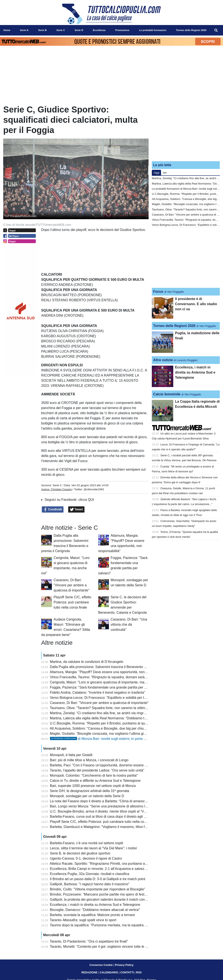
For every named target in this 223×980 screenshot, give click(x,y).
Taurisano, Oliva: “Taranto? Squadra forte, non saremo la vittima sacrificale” (107, 708)
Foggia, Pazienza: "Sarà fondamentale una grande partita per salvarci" (104, 687)
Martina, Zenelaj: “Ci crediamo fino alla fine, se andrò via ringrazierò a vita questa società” (118, 713)
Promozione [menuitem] (122, 30)
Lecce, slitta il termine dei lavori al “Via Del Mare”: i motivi (93, 848)
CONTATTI (127, 972)
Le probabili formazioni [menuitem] (153, 30)
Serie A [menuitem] (24, 30)
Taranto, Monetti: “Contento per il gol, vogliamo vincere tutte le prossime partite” (110, 947)
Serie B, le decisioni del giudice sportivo (80, 853)
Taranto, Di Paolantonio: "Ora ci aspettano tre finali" (89, 941)
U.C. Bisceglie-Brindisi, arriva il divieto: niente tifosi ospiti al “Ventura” (102, 811)
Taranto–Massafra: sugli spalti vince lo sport (83, 920)
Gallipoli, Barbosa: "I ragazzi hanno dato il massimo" (90, 884)
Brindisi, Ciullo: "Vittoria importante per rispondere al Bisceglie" (98, 889)
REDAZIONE (89, 972)
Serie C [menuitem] (61, 30)
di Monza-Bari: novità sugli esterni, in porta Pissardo (104, 739)
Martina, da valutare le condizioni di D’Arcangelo (87, 662)
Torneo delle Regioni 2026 (174, 326)
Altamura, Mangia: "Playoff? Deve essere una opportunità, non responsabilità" (109, 672)
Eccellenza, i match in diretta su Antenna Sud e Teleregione (95, 905)
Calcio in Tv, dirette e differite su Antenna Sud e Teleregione (95, 781)
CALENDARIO (109, 972)
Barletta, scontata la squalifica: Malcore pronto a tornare (93, 915)
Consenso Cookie (101, 965)
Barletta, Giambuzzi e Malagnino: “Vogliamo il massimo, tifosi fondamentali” (107, 827)
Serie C (57, 485)
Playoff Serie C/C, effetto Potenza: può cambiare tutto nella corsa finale (72, 602)
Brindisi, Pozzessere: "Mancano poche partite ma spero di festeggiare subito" (109, 894)
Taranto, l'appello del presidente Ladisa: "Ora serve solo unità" (97, 770)
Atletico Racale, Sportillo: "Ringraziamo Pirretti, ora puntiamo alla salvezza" (107, 864)
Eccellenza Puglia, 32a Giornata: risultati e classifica (90, 874)
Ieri (165, 173)
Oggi (156, 173)
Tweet (76, 510)
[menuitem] (216, 30)
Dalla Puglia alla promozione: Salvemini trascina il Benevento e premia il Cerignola (113, 667)
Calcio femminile (167, 394)
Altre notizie (163, 360)
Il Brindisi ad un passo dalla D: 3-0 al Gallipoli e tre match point (98, 879)
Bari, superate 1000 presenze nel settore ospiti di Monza (93, 786)
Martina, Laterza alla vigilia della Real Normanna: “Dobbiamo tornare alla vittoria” (111, 718)
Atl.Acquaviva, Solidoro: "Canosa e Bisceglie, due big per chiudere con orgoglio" (111, 728)
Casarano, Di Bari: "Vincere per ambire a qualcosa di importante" (72, 585)
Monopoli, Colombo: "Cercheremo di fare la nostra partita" (94, 775)
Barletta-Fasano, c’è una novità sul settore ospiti (87, 843)
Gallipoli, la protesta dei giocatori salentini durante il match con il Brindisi (105, 899)
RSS (139, 972)
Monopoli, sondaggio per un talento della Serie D (87, 796)
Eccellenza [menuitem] (99, 30)
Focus (158, 292)
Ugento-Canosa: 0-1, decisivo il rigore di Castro (86, 858)
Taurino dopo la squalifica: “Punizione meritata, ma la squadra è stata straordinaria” (113, 925)
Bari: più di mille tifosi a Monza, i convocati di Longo (89, 760)
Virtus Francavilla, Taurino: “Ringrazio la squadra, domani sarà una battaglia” (108, 677)
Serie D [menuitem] (79, 30)
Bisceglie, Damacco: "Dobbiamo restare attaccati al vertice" (95, 910)
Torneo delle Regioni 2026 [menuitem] (191, 30)
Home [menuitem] (7, 30)
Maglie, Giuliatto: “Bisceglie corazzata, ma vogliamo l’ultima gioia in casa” (106, 734)
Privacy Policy (124, 965)
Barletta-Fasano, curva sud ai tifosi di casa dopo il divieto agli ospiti (101, 817)
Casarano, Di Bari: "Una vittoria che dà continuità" (129, 625)
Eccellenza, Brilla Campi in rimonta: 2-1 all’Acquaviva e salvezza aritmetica (107, 869)
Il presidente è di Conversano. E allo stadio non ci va (196, 304)
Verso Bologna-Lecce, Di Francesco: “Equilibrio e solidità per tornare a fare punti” (112, 698)
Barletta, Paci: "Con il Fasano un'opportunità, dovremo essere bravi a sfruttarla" (110, 765)
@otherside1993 (94, 489)
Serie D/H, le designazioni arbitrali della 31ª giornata (90, 791)
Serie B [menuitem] (42, 30)
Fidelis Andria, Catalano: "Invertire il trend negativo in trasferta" (98, 693)
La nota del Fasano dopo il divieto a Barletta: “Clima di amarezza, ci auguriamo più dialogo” (119, 801)
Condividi (53, 510)
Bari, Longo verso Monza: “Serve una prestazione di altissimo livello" (102, 806)
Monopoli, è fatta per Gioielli (71, 755)
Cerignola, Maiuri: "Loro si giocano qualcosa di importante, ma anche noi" (106, 682)
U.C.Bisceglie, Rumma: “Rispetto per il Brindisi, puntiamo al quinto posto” (105, 723)
